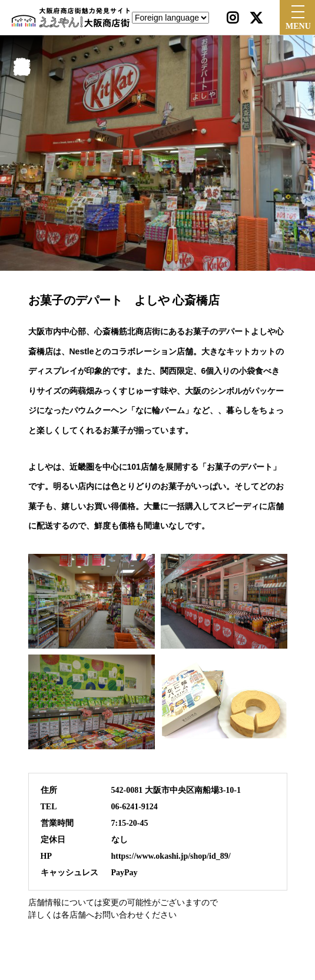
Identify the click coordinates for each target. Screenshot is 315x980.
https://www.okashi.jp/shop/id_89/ (171, 856)
